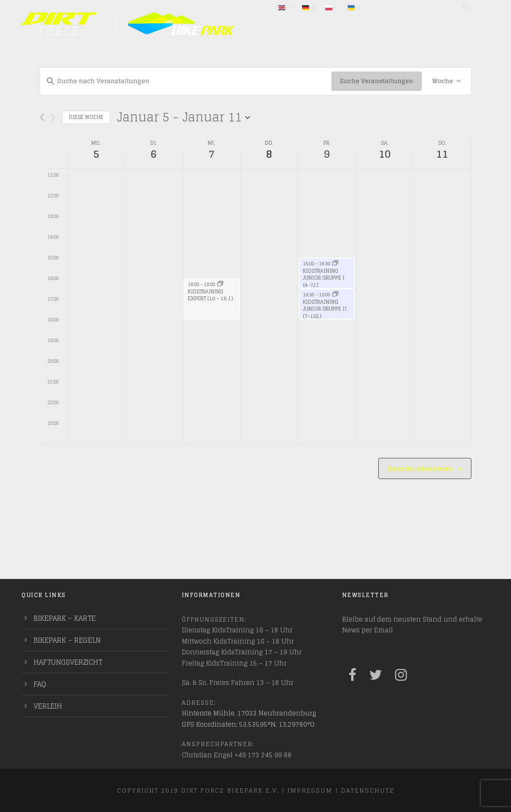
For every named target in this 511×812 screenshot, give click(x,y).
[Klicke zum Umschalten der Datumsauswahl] (183, 118)
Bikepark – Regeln (67, 640)
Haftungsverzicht (68, 662)
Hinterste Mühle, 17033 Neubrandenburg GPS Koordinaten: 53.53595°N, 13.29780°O (249, 719)
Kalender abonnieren (420, 468)
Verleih (48, 706)
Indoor (413, 57)
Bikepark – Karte (65, 618)
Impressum (310, 790)
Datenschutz (367, 790)
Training (362, 57)
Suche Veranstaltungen (377, 81)
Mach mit (307, 57)
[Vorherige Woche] (42, 117)
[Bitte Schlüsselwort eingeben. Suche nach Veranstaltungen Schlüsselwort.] (186, 81)
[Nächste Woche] (53, 117)
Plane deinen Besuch (166, 57)
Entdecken (248, 57)
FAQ (40, 684)
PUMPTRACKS (459, 57)
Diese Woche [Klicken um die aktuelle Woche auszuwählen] (86, 117)
